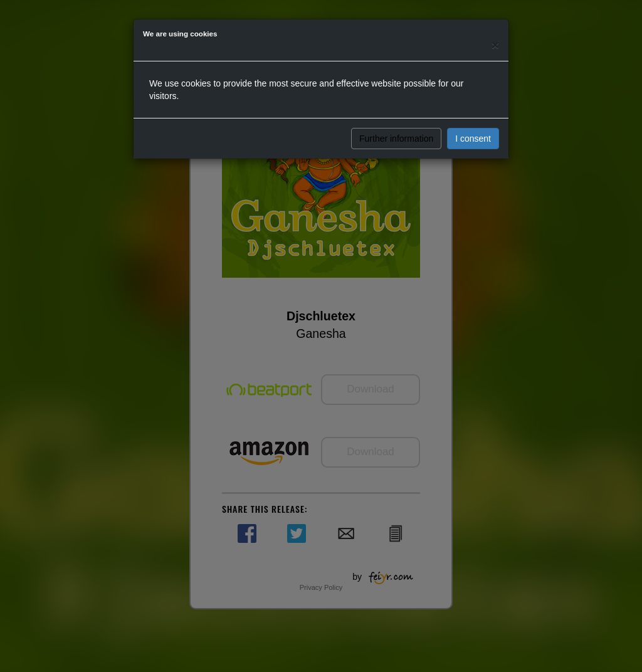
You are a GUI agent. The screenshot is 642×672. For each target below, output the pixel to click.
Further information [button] (396, 139)
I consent (473, 139)
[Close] (495, 45)
